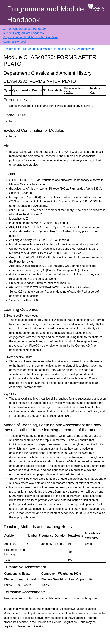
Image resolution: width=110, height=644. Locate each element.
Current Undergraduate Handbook (25, 29)
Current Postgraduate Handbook (23, 33)
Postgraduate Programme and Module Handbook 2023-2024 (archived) (49, 49)
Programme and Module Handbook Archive (30, 37)
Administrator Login (15, 42)
